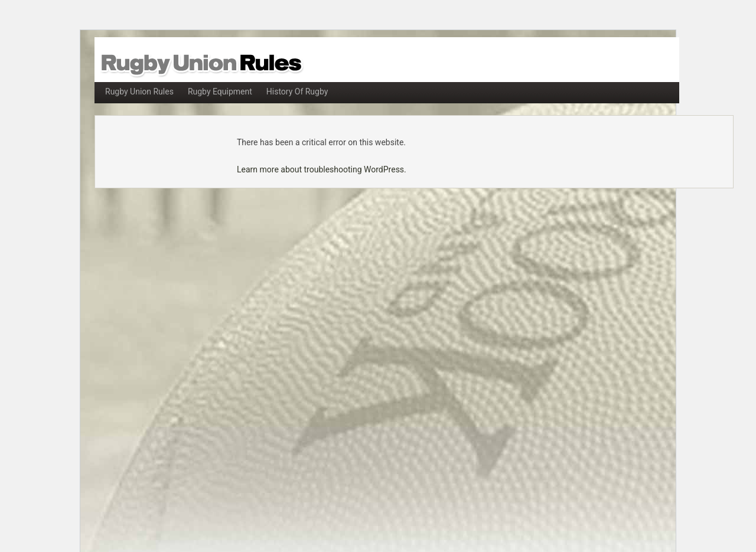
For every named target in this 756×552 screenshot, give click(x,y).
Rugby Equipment (220, 92)
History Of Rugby (297, 92)
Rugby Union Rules (139, 92)
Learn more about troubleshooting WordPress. (322, 169)
